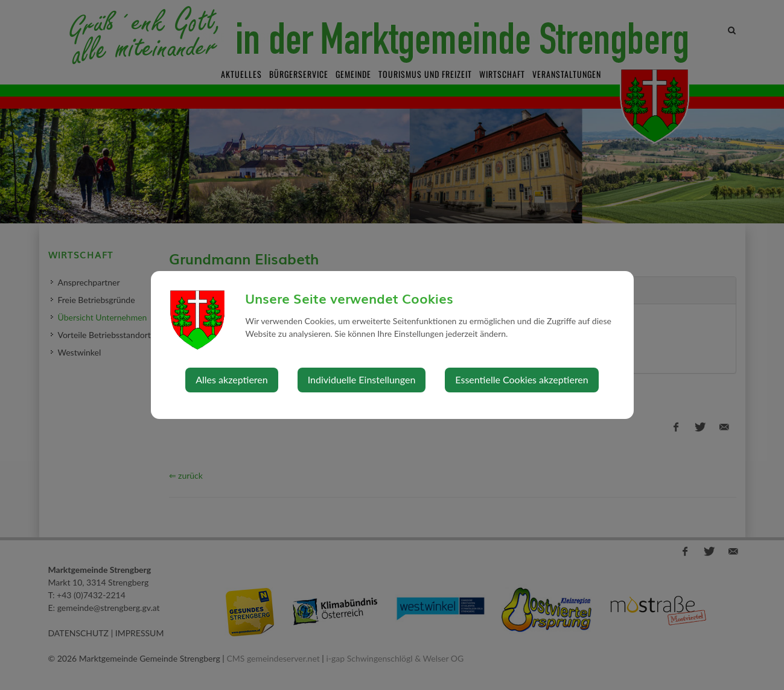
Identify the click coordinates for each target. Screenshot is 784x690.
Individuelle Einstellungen (362, 379)
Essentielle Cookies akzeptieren (521, 379)
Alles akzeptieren (231, 379)
